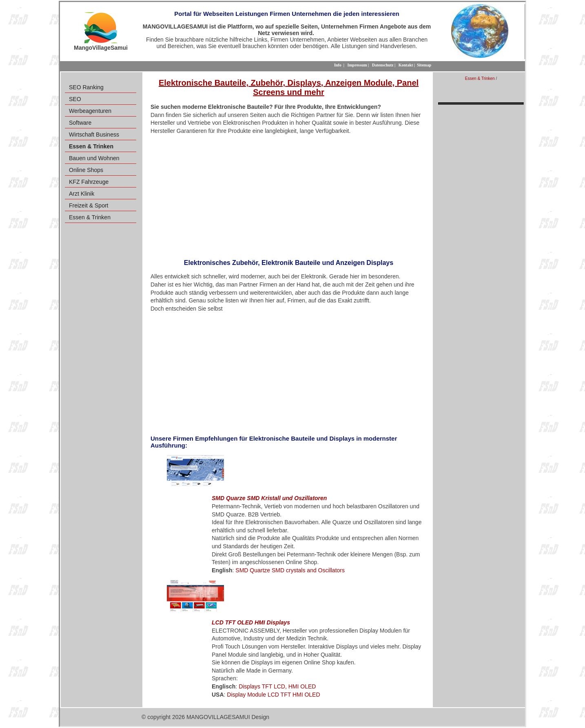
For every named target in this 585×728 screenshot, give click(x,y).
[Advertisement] (289, 194)
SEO (75, 99)
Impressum (357, 65)
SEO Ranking (86, 87)
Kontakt (406, 65)
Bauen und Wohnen (94, 158)
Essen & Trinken (90, 217)
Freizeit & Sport (89, 205)
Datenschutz (383, 65)
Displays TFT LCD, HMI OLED (277, 686)
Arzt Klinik (82, 194)
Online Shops (86, 170)
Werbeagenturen (90, 111)
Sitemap (424, 65)
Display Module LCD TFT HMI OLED (273, 695)
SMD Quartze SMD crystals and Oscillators (290, 570)
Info (338, 65)
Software (80, 123)
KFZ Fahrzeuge (89, 182)
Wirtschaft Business (94, 135)
